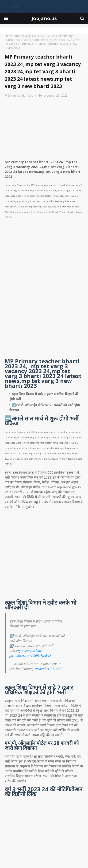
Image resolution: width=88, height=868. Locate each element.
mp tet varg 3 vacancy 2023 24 (35, 36)
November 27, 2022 (49, 669)
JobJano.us (44, 18)
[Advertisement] (44, 128)
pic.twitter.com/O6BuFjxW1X (30, 656)
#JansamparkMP (30, 651)
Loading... (12, 6)
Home (9, 36)
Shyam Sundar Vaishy (22, 96)
